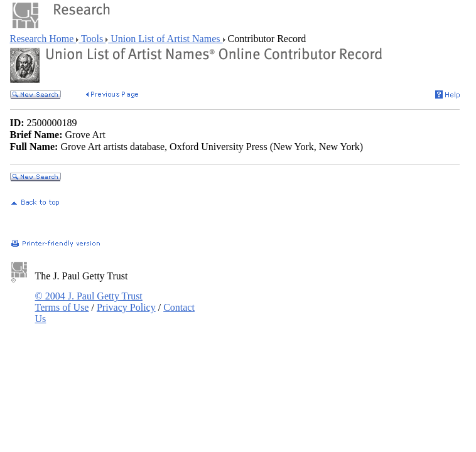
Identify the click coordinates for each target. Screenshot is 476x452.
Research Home (43, 39)
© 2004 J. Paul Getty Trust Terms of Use (89, 302)
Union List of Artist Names (165, 39)
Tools (92, 39)
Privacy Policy (126, 307)
